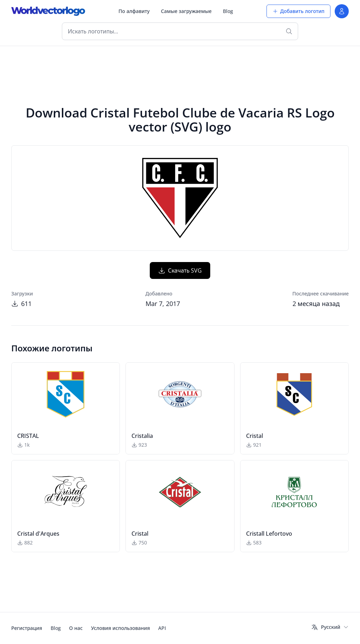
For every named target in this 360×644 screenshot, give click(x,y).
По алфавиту (134, 11)
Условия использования (120, 628)
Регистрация (27, 628)
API (162, 628)
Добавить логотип (298, 11)
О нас (76, 628)
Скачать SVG (180, 270)
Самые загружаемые (186, 11)
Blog (228, 11)
